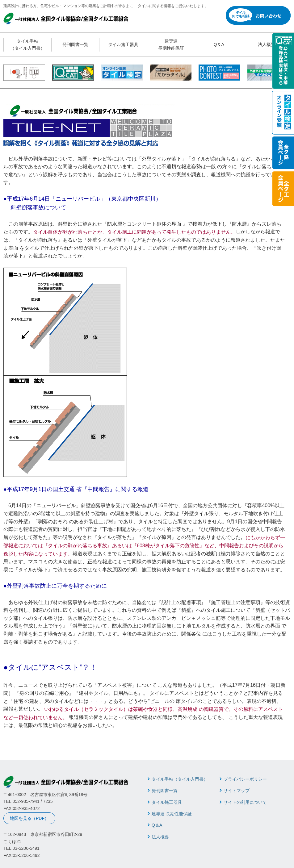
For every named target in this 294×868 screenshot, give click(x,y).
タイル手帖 (180, 779)
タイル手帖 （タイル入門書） (27, 44)
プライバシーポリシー (245, 779)
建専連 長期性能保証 (171, 44)
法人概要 (267, 44)
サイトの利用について (245, 802)
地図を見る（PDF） (29, 818)
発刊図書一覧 (75, 44)
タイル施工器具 (123, 44)
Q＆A (219, 44)
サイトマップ (237, 791)
